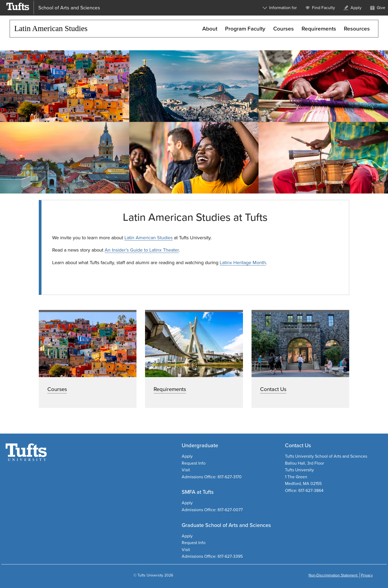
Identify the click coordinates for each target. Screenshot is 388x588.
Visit (186, 470)
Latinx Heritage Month (243, 263)
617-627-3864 (311, 490)
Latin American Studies (149, 238)
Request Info (194, 463)
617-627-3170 (230, 477)
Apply (187, 456)
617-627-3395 (230, 556)
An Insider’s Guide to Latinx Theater (142, 250)
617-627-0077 (230, 510)
